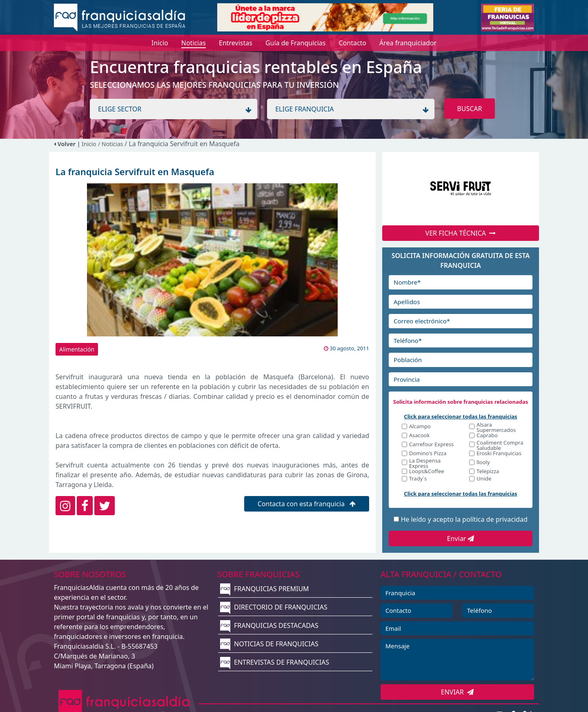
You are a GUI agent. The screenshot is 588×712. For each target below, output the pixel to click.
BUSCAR (469, 109)
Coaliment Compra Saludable (500, 445)
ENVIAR (458, 692)
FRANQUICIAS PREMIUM (265, 589)
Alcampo (420, 427)
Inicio (89, 144)
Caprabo (487, 436)
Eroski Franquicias (499, 454)
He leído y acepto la (464, 519)
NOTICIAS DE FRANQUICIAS (269, 644)
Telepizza (488, 472)
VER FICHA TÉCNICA (461, 233)
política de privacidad (495, 519)
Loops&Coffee (427, 472)
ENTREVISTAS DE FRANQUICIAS (275, 662)
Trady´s (418, 479)
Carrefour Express (431, 445)
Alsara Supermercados (496, 427)
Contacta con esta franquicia (307, 504)
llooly (483, 463)
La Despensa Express (425, 463)
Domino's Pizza (428, 454)
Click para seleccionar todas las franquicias (460, 416)
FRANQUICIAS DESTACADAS (269, 625)
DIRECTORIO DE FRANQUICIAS (274, 607)
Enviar (461, 538)
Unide (484, 479)
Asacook (420, 436)
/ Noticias (111, 144)
